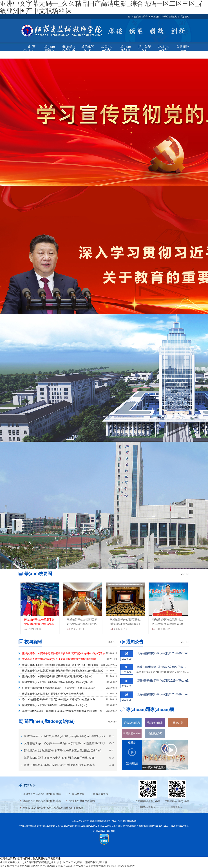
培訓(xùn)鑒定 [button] (164, 49)
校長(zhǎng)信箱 (151, 17)
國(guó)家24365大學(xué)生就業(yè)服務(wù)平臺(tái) (53, 808)
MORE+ (185, 574)
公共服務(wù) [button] (183, 49)
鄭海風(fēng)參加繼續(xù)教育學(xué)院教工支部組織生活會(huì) (63, 750)
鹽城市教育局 (101, 794)
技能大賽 (178, 723)
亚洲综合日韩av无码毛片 (121, 866)
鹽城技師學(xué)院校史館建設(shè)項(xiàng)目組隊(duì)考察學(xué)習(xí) (68, 736)
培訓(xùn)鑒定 (155, 723)
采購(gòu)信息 (132, 723)
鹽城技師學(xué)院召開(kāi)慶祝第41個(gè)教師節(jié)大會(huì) (125, 624)
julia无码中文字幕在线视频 (15, 866)
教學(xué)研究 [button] (107, 49)
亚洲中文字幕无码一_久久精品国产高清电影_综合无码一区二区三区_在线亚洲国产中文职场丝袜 (54, 862)
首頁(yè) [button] (32, 50)
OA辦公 (165, 17)
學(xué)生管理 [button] (126, 49)
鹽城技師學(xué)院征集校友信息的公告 (161, 667)
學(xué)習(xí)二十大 (178, 735)
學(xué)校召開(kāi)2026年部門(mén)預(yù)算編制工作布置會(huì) (59, 699)
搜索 (187, 17)
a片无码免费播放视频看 (93, 866)
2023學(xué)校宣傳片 (154, 767)
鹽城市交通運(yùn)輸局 (82, 801)
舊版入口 (175, 17)
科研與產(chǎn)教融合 (132, 735)
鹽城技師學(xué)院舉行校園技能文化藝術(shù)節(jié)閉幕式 (59, 765)
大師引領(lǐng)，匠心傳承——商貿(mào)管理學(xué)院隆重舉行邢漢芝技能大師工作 (74, 743)
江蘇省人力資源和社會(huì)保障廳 (42, 794)
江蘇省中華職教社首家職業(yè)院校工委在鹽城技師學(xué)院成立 (59, 688)
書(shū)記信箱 (134, 17)
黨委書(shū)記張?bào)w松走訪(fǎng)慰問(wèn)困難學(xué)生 (60, 758)
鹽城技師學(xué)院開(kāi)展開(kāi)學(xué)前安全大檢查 (53, 694)
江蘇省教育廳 (77, 794)
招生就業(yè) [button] (145, 49)
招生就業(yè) (155, 733)
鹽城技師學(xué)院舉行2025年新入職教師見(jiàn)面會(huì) (55, 705)
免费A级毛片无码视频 (43, 866)
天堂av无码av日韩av (67, 866)
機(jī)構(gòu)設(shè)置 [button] (69, 50)
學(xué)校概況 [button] (50, 49)
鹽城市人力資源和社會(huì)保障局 (42, 801)
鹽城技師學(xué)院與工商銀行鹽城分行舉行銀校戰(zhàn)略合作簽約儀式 (82, 624)
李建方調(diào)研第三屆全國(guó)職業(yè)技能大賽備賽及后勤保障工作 (62, 711)
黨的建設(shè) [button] (88, 49)
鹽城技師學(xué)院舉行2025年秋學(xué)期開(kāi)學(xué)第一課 (168, 624)
